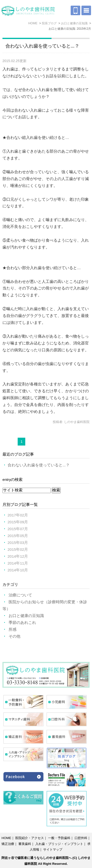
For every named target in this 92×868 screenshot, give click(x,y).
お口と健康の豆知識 (26, 616)
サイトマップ (53, 849)
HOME (6, 838)
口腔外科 (81, 838)
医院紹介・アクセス (30, 838)
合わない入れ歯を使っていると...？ (42, 46)
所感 (13, 629)
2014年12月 (18, 556)
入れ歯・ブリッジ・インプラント (59, 844)
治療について (20, 595)
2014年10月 (18, 570)
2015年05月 (18, 536)
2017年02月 (18, 515)
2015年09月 (18, 522)
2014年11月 (18, 563)
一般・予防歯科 (59, 838)
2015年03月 (18, 543)
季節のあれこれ (22, 623)
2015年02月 (18, 549)
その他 (14, 636)
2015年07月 (18, 529)
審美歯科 (25, 844)
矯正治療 (8, 844)
